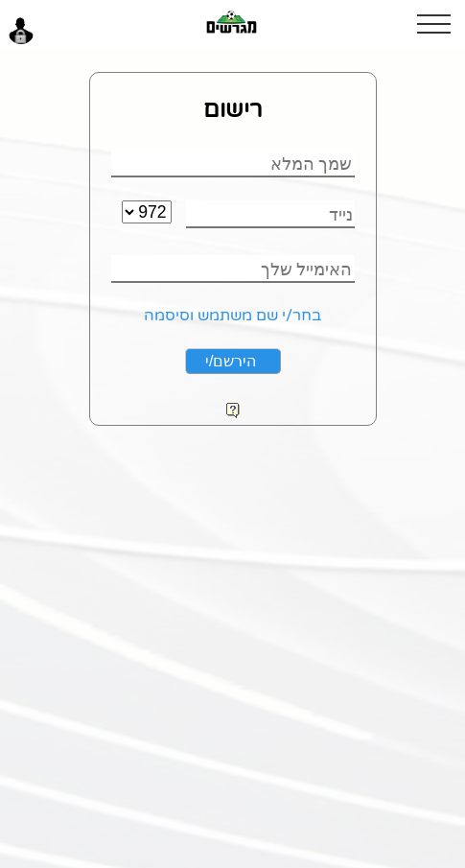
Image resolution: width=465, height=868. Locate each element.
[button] (441, 24)
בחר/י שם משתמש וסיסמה (232, 316)
